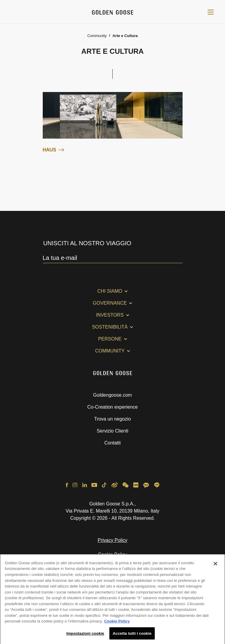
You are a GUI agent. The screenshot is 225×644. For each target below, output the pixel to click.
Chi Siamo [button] (110, 291)
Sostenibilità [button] (110, 327)
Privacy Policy (113, 540)
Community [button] (110, 351)
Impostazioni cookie (85, 635)
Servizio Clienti (113, 431)
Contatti (112, 443)
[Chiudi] (215, 566)
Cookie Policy (112, 555)
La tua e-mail (60, 258)
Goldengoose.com (113, 395)
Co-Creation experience (112, 407)
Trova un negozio (112, 419)
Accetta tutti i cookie (132, 635)
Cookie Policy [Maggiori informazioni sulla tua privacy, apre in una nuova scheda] (117, 623)
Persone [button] (110, 339)
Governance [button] (110, 303)
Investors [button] (110, 315)
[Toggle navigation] (211, 12)
